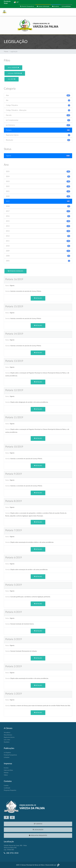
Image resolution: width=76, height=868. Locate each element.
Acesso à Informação (43, 6)
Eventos (6, 768)
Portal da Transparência (27, 6)
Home (6, 52)
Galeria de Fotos (8, 770)
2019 (12, 79)
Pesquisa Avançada (15, 271)
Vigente (13, 68)
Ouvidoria (56, 6)
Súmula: (8, 291)
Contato (6, 786)
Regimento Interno (9, 737)
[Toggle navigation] (69, 12)
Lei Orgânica (7, 753)
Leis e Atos (7, 740)
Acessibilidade (66, 6)
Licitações (7, 757)
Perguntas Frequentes (10, 790)
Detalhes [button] (38, 298)
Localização (7, 788)
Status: (7, 286)
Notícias (6, 773)
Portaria (15, 73)
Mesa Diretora (8, 735)
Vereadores (7, 733)
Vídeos (6, 775)
